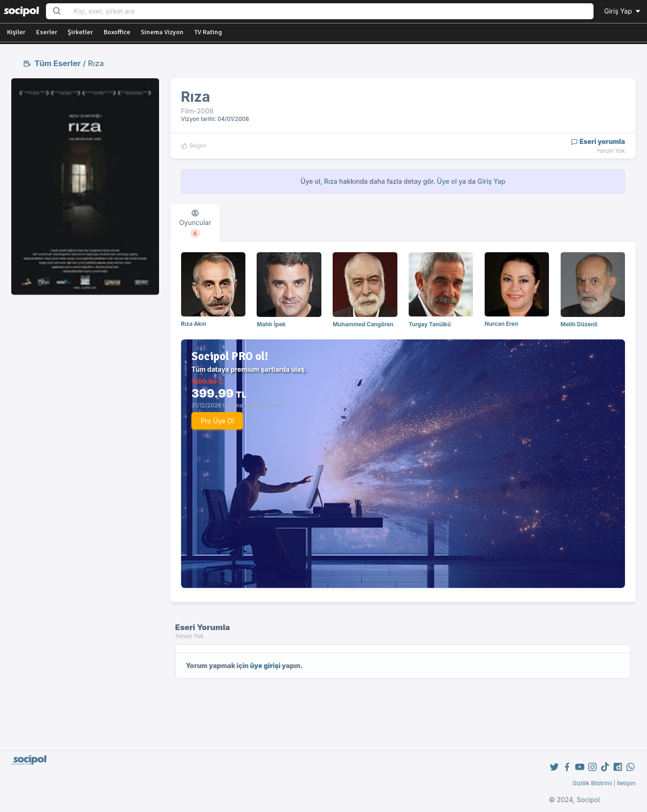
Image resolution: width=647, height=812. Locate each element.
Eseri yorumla (598, 141)
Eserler (47, 32)
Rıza (96, 63)
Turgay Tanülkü (430, 324)
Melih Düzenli (579, 324)
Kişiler (16, 32)
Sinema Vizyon (162, 32)
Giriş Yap (623, 11)
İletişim (626, 783)
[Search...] (331, 11)
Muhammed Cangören (363, 324)
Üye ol (447, 181)
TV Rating (208, 32)
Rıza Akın (194, 324)
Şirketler (80, 32)
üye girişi (265, 665)
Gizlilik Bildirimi (592, 783)
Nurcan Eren (502, 324)
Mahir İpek (271, 324)
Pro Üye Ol (217, 421)
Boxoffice (117, 32)
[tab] (195, 223)
